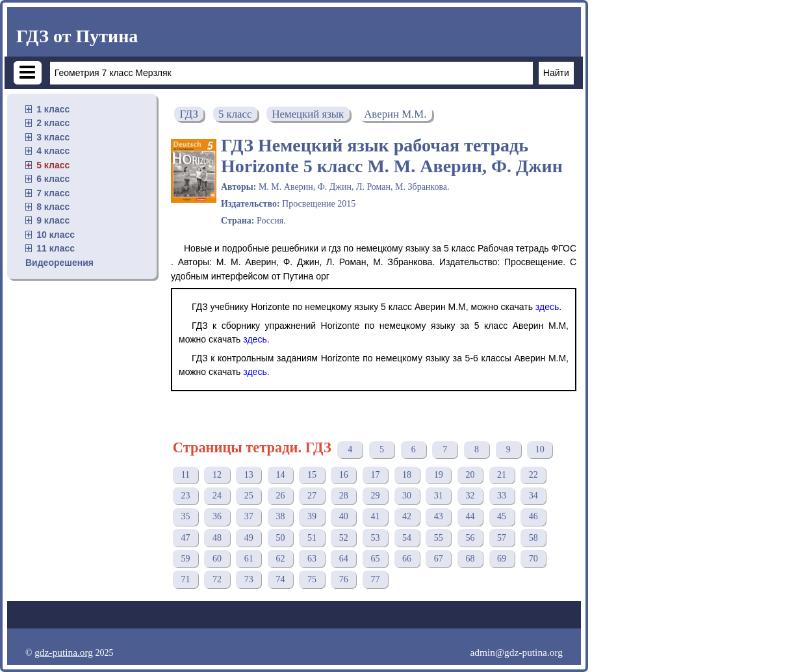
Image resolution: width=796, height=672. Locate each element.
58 (533, 538)
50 (280, 538)
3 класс (53, 137)
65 (375, 559)
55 (439, 538)
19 (439, 475)
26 (280, 496)
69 (502, 559)
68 (470, 559)
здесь (547, 307)
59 (185, 559)
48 (217, 538)
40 (344, 516)
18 (407, 475)
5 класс (53, 165)
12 (217, 475)
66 (407, 559)
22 (533, 475)
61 (249, 559)
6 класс (53, 179)
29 (375, 496)
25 (249, 496)
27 (312, 496)
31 (439, 496)
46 (533, 516)
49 (249, 538)
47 (185, 538)
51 (312, 538)
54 (407, 538)
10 (540, 449)
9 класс (53, 220)
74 (280, 579)
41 (375, 516)
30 (407, 496)
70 (533, 559)
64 (344, 559)
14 (280, 475)
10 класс (56, 235)
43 (439, 516)
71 (185, 579)
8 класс (53, 207)
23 (185, 496)
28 (344, 496)
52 (344, 538)
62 (280, 559)
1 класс (53, 109)
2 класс (53, 123)
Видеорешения (59, 263)
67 (439, 559)
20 (470, 475)
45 (502, 516)
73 (249, 579)
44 (470, 516)
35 (185, 516)
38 (280, 516)
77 (375, 579)
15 (312, 475)
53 (375, 538)
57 (502, 538)
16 (344, 475)
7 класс (53, 193)
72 (217, 579)
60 (217, 559)
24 (217, 496)
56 (470, 538)
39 (312, 516)
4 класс (53, 151)
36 (217, 516)
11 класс (56, 248)
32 (470, 496)
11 (186, 475)
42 (407, 516)
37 (249, 516)
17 (375, 475)
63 (312, 559)
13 (249, 475)
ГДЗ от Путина (77, 36)
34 (533, 496)
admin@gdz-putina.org (516, 652)
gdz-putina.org (64, 652)
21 (502, 475)
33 (502, 496)
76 (344, 579)
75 (312, 579)
